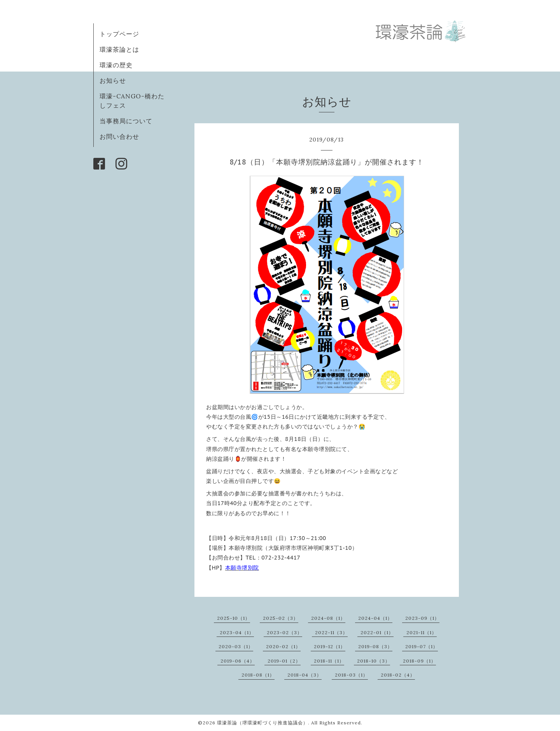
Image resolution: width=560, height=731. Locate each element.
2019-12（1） (330, 646)
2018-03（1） (351, 675)
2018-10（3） (374, 661)
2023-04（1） (237, 632)
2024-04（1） (375, 618)
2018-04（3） (304, 675)
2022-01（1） (377, 632)
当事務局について (126, 121)
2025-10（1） (234, 618)
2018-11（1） (329, 661)
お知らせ (113, 80)
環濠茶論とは (119, 49)
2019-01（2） (284, 661)
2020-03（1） (236, 646)
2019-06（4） (238, 661)
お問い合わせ (119, 136)
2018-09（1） (419, 661)
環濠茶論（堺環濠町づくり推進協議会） (262, 723)
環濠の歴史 (116, 65)
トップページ (119, 34)
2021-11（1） (422, 632)
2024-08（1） (328, 618)
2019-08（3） (375, 646)
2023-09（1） (422, 618)
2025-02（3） (281, 618)
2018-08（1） (258, 675)
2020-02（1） (283, 646)
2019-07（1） (422, 646)
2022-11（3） (331, 632)
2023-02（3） (284, 632)
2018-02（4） (398, 675)
